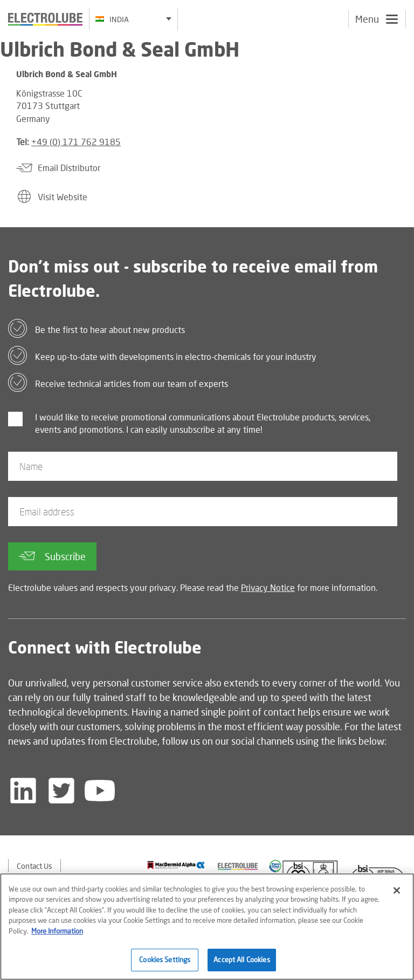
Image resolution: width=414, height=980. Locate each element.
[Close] (397, 891)
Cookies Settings (165, 960)
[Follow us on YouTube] (100, 791)
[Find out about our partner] (176, 865)
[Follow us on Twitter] (61, 791)
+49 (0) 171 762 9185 (76, 142)
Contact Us (34, 866)
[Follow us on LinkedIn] (23, 791)
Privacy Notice (268, 587)
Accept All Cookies (241, 960)
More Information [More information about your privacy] (57, 931)
